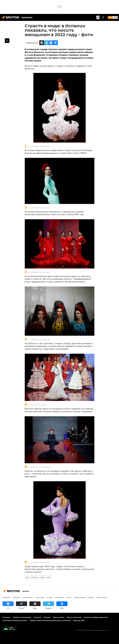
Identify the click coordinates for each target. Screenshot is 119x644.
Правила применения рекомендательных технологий (50, 620)
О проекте (6, 617)
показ (48, 577)
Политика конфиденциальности (96, 617)
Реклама (47, 617)
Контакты (38, 617)
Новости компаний (74, 617)
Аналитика (60, 597)
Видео (91, 597)
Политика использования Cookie (15, 620)
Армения (16, 597)
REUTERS (35, 146)
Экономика (28, 597)
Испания (35, 577)
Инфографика (80, 597)
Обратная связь (79, 620)
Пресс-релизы (59, 617)
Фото (27, 577)
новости (6, 597)
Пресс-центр (102, 597)
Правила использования (22, 617)
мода (42, 577)
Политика (40, 597)
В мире (50, 597)
